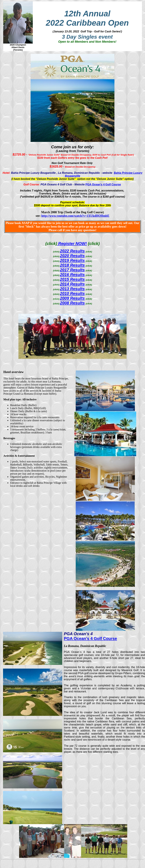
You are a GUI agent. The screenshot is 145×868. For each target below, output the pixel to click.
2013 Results (72, 289)
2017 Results (72, 270)
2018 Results (72, 265)
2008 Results (72, 303)
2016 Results (72, 275)
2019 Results (72, 260)
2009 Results (72, 298)
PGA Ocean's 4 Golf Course (103, 184)
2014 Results (72, 284)
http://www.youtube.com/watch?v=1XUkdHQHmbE (75, 216)
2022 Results (72, 251)
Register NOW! (72, 244)
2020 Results (72, 256)
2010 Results (72, 293)
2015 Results (72, 279)
